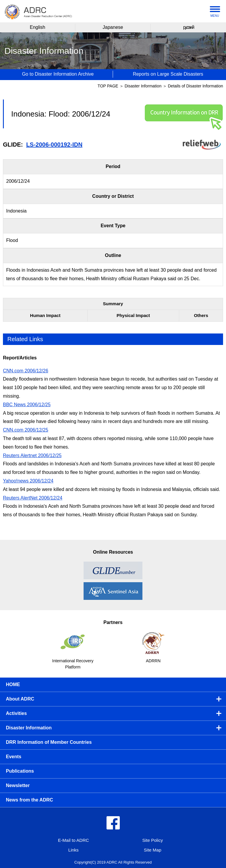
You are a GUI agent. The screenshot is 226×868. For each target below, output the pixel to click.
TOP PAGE (108, 86)
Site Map (153, 850)
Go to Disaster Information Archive (58, 74)
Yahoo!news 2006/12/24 (28, 481)
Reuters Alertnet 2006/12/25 (32, 455)
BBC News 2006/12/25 (27, 405)
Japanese (113, 27)
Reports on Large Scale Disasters (168, 74)
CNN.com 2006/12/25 (26, 430)
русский (188, 27)
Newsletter (18, 785)
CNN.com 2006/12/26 (26, 371)
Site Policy (152, 840)
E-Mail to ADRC (73, 840)
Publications (20, 771)
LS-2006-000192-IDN (54, 145)
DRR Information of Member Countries (49, 742)
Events (14, 757)
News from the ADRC (29, 800)
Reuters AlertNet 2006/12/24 (33, 498)
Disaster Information (143, 86)
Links (73, 850)
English (37, 27)
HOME (13, 684)
